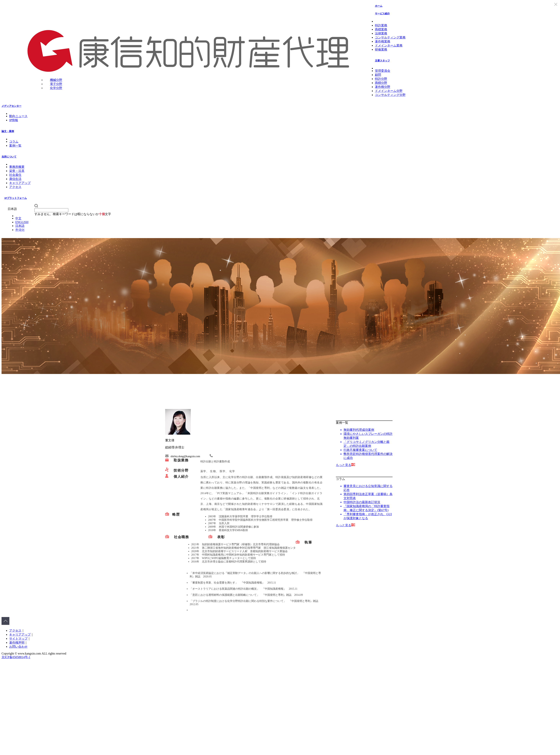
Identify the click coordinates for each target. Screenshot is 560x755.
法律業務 (381, 33)
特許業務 (381, 25)
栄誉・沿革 (17, 171)
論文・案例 (8, 131)
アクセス (15, 187)
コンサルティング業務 (390, 37)
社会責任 (15, 175)
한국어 (20, 230)
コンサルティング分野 (390, 95)
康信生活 (15, 179)
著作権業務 (383, 41)
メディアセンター (11, 106)
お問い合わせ (18, 647)
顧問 (378, 75)
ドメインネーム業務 (389, 45)
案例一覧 (15, 146)
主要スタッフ (382, 61)
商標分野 (381, 83)
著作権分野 (383, 87)
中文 (18, 218)
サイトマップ (18, 639)
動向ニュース (18, 116)
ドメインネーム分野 (389, 91)
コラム (14, 142)
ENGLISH (22, 222)
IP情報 (14, 120)
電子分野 (56, 84)
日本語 (20, 226)
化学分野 (56, 88)
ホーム (379, 6)
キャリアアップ (20, 183)
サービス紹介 (382, 13)
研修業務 (381, 49)
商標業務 (381, 29)
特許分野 (381, 79)
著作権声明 (17, 643)
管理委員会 (383, 71)
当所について (9, 157)
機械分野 (56, 80)
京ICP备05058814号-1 (16, 657)
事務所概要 (17, 167)
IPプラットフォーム (16, 198)
